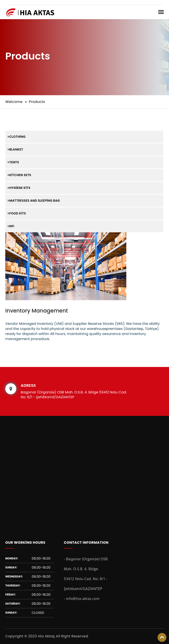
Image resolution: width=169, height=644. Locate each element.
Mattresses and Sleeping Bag (34, 201)
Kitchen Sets (19, 175)
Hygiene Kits (19, 188)
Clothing (17, 137)
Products (37, 102)
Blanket (15, 149)
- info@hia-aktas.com (82, 599)
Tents (13, 162)
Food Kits (17, 213)
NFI (11, 226)
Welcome (14, 102)
